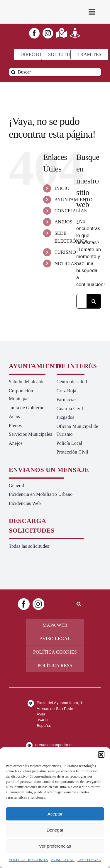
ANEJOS (64, 222)
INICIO (62, 188)
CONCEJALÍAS (71, 211)
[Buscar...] (81, 301)
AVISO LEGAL (63, 860)
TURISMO (65, 252)
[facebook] (34, 33)
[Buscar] (55, 72)
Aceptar (55, 814)
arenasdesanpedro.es (54, 745)
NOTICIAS (66, 264)
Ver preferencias (55, 846)
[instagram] (48, 33)
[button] (101, 755)
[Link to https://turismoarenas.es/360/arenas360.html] (75, 33)
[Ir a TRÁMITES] (89, 55)
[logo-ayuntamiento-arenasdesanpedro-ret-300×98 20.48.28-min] (32, 6)
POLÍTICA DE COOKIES (29, 860)
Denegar (55, 830)
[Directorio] (35, 55)
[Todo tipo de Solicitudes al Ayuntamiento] (64, 55)
